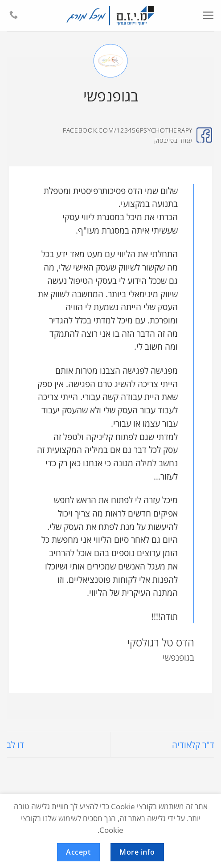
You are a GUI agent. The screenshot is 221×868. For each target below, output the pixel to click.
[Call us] (14, 15)
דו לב (15, 745)
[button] (208, 16)
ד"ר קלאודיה (193, 745)
